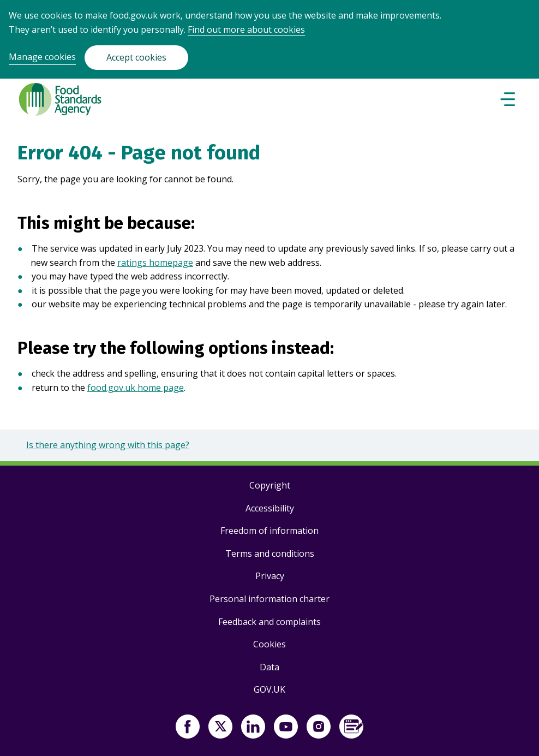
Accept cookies (136, 57)
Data (269, 667)
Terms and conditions (270, 553)
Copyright (270, 485)
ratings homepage (155, 263)
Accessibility (270, 508)
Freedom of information (269, 531)
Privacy (270, 576)
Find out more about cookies (246, 29)
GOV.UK (269, 689)
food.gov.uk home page (136, 388)
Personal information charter (269, 599)
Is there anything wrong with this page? (108, 445)
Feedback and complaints (269, 622)
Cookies (269, 644)
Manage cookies (42, 57)
